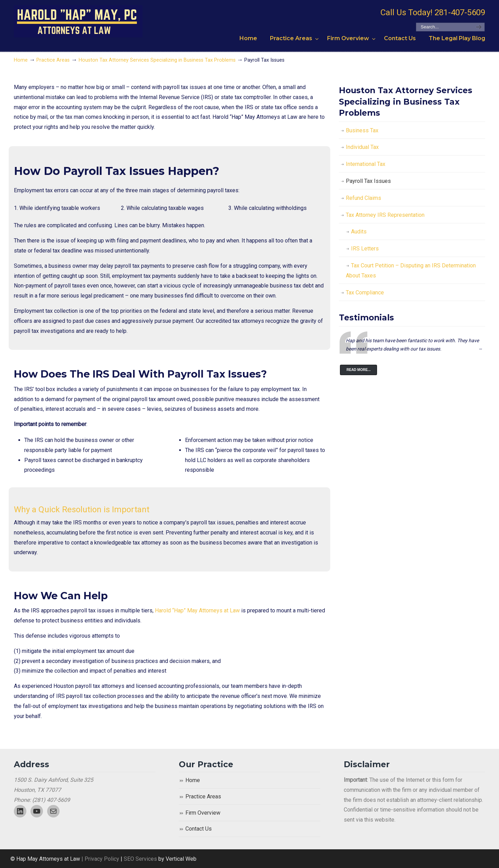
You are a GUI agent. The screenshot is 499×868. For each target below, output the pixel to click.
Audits (359, 232)
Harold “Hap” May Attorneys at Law (197, 610)
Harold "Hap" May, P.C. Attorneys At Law (78, 21)
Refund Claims (364, 198)
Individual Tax (362, 147)
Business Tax (362, 130)
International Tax (366, 164)
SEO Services (141, 859)
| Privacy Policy (100, 859)
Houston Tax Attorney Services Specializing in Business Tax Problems (157, 60)
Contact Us (199, 829)
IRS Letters (365, 249)
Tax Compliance (365, 293)
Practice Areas (53, 60)
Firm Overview (203, 813)
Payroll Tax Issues (368, 181)
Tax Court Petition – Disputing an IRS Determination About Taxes (411, 271)
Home (21, 60)
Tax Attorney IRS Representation (385, 215)
